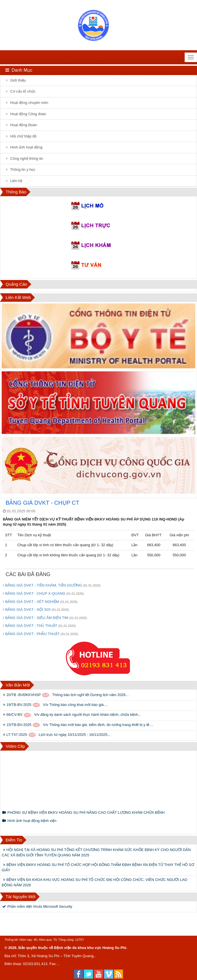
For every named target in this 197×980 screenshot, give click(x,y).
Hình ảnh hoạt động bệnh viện (29, 821)
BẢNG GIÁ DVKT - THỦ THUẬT (39, 626)
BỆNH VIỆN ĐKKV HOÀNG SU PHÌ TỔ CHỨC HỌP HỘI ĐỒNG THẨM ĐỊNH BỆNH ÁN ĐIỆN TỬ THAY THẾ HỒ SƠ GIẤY (98, 867)
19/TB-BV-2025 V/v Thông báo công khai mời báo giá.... (55, 705)
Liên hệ (13, 181)
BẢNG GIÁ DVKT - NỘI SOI (36, 610)
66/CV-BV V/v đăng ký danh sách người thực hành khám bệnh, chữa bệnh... (71, 715)
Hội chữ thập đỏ (21, 136)
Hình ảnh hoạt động (23, 147)
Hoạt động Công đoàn (25, 114)
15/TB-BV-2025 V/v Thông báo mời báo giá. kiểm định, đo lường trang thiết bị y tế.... (78, 725)
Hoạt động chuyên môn (26, 103)
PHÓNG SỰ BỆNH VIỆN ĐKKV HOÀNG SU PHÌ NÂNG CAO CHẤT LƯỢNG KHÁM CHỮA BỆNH (83, 812)
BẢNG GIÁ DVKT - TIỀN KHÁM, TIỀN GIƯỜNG (52, 585)
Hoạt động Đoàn (21, 125)
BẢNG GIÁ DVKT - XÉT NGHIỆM (40, 602)
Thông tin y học (20, 169)
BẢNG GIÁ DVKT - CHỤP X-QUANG (43, 593)
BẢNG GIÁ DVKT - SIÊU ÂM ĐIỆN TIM (45, 618)
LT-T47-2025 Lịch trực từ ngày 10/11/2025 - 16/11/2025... (56, 735)
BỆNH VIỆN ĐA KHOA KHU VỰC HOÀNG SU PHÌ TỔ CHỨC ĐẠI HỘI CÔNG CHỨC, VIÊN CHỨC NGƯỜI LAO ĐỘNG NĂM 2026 (95, 882)
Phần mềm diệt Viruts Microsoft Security (37, 906)
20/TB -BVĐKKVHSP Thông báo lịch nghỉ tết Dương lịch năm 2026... (65, 695)
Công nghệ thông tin (24, 158)
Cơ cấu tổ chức (20, 91)
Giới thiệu (15, 80)
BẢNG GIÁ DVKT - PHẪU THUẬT (41, 634)
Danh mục (18, 70)
